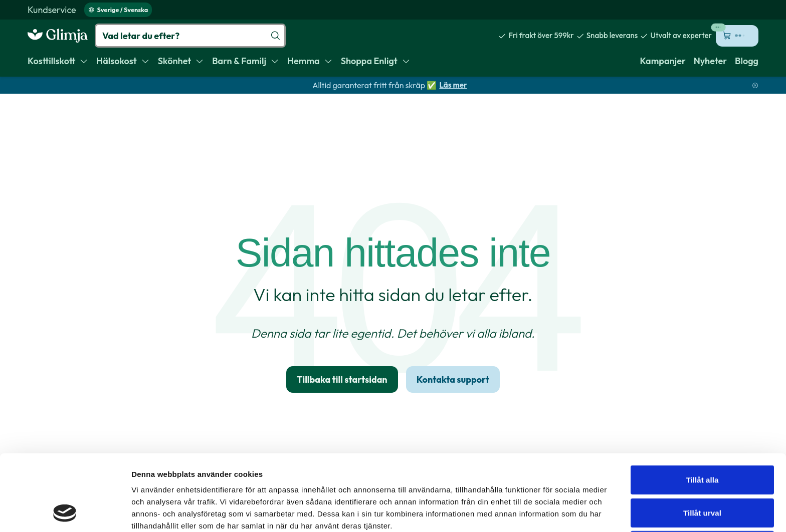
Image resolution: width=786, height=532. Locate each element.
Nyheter (710, 61)
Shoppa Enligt (376, 61)
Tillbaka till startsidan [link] (342, 379)
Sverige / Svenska (118, 10)
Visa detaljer (545, 512)
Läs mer (453, 85)
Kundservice (52, 10)
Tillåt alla (702, 409)
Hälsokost (123, 61)
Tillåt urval (702, 442)
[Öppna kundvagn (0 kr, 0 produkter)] (737, 36)
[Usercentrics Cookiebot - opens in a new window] (65, 512)
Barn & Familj (246, 61)
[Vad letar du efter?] (190, 36)
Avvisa (702, 474)
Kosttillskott (58, 61)
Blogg (747, 61)
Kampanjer (663, 61)
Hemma (310, 61)
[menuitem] (52, 10)
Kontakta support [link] (453, 379)
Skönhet (181, 61)
